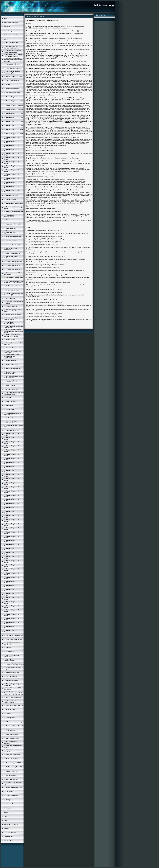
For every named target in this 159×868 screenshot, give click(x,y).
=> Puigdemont (8, 406)
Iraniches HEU (8, 841)
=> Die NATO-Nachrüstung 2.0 (13, 697)
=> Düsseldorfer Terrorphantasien (9, 323)
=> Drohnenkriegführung (11, 89)
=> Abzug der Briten (10, 228)
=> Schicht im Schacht (10, 401)
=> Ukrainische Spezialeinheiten (13, 203)
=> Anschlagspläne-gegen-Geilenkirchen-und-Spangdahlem (12, 356)
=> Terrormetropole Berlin (11, 290)
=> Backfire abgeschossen (12, 672)
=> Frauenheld (8, 804)
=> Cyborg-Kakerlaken (11, 771)
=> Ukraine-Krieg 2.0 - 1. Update (14, 101)
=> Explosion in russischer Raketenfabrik (12, 644)
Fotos (5, 816)
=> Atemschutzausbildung (12, 80)
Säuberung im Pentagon (11, 824)
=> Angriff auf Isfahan (10, 676)
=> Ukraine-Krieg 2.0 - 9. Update (14, 134)
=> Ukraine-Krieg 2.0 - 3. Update (14, 109)
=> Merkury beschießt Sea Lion (13, 705)
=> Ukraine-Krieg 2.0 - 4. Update (14, 113)
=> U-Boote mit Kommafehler (13, 237)
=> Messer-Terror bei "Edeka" (13, 315)
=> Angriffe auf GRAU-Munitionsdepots (11, 701)
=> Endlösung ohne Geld (11, 430)
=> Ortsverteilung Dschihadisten (13, 278)
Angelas (6, 828)
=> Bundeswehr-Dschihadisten (13, 224)
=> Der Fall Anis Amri (10, 286)
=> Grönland (8, 714)
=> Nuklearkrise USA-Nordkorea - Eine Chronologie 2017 (14, 55)
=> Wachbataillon (9, 418)
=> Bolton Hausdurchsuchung (13, 722)
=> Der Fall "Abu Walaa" (11, 365)
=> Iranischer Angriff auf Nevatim (14, 664)
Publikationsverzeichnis (11, 23)
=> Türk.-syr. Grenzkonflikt (12, 245)
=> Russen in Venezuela (11, 759)
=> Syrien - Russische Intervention (10, 249)
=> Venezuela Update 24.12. (12, 763)
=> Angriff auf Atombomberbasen (10, 660)
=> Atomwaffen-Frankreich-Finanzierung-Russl (12, 72)
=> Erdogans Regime (10, 241)
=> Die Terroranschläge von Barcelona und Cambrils (12, 335)
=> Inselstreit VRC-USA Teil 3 (13, 269)
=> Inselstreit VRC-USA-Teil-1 (13, 261)
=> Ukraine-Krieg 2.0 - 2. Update (14, 105)
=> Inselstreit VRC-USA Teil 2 (13, 265)
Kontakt (6, 812)
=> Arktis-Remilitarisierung (12, 253)
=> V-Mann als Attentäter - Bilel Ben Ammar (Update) (13, 294)
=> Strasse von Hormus (11, 796)
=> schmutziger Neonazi (11, 389)
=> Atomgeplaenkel (10, 718)
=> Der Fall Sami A (9, 340)
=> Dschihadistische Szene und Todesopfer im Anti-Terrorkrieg (13, 282)
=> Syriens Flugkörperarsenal (13, 76)
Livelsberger (7, 808)
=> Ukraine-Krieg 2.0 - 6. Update (14, 121)
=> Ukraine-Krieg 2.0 (10, 97)
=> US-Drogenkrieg (10, 730)
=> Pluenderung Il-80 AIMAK (12, 64)
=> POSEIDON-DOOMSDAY (12, 68)
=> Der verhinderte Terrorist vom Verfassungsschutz (14, 319)
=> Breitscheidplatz (10, 298)
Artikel (6, 39)
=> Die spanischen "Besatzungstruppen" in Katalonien (11, 232)
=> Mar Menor (8, 397)
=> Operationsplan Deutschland (13, 639)
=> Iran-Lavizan (8, 792)
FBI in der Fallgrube (10, 833)
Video (5, 820)
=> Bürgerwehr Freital (10, 381)
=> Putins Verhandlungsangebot (13, 212)
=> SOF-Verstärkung (10, 775)
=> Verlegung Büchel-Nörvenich (13, 635)
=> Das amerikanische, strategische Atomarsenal (11, 47)
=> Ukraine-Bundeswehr (11, 195)
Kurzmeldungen (9, 31)
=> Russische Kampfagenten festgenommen (12, 668)
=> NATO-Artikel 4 (9, 710)
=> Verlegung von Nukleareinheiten (9, 216)
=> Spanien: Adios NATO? (12, 738)
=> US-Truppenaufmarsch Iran (13, 787)
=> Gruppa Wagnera (10, 220)
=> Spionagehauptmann (11, 680)
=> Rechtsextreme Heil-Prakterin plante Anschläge (14, 377)
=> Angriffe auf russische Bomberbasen (11, 656)
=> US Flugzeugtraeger (11, 779)
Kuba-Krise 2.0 (8, 837)
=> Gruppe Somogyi (10, 385)
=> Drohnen (7, 85)
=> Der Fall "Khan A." (10, 360)
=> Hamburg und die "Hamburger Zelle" (10, 373)
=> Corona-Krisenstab (10, 306)
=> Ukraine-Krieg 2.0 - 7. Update (14, 126)
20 (58, 170)
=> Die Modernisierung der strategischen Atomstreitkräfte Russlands (13, 60)
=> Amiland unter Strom (11, 734)
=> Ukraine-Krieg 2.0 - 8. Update (14, 130)
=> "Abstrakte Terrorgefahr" (12, 369)
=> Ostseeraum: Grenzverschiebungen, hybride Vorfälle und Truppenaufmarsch (13, 693)
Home (6, 19)
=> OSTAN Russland (10, 199)
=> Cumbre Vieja (9, 410)
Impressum (7, 27)
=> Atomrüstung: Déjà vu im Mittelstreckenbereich (12, 51)
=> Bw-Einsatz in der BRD (12, 93)
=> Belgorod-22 (8, 648)
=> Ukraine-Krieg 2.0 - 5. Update (14, 117)
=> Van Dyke (8, 800)
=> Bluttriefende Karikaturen (12, 348)
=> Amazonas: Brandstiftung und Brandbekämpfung (14, 393)
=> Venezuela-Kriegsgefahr (12, 755)
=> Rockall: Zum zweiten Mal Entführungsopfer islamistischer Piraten (13, 331)
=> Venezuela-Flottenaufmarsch (13, 726)
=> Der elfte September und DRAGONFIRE (12, 414)
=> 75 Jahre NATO (9, 652)
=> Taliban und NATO (10, 422)
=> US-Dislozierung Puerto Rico (13, 767)
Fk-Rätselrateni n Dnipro (11, 35)
